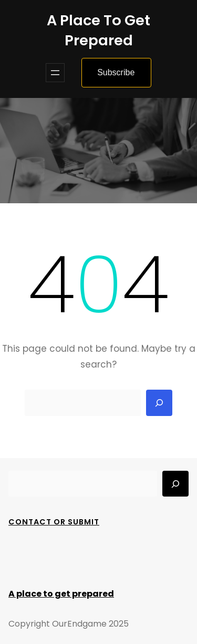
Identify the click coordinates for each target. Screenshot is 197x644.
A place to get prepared (98, 30)
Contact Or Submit (54, 522)
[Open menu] (55, 73)
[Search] (159, 403)
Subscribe (116, 72)
